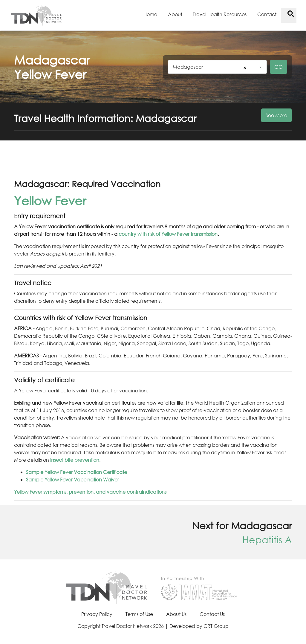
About (175, 14)
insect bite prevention (75, 460)
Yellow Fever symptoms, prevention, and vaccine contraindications (90, 492)
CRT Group (216, 626)
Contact (267, 14)
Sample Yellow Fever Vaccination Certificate (76, 472)
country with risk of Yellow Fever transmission (168, 234)
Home (150, 14)
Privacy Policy (97, 614)
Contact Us (212, 614)
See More (276, 115)
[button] (153, 122)
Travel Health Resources (220, 14)
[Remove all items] (244, 68)
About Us (176, 614)
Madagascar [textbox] (188, 67)
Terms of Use (139, 614)
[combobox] (217, 67)
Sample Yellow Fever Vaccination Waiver (72, 479)
